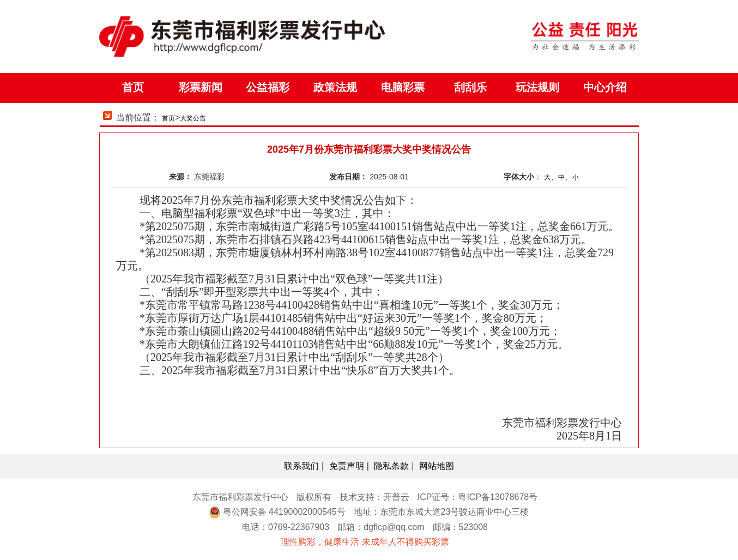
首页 (168, 118)
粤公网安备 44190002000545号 (284, 512)
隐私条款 (391, 466)
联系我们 (301, 466)
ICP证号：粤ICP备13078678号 (478, 497)
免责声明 (347, 466)
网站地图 (437, 466)
